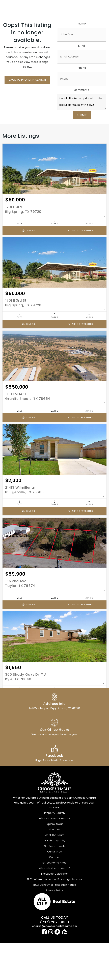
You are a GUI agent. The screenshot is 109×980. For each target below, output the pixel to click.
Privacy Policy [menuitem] (54, 890)
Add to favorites (81, 230)
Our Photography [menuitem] (55, 840)
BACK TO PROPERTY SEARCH (27, 80)
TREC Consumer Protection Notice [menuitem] (55, 885)
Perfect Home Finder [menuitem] (55, 863)
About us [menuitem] (55, 829)
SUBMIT (82, 115)
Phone (82, 68)
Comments (81, 90)
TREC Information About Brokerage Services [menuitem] (54, 879)
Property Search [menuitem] (54, 813)
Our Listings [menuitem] (54, 852)
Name (82, 24)
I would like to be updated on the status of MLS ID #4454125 (82, 102)
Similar (29, 230)
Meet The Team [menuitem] (54, 835)
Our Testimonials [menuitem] (54, 846)
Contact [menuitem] (54, 857)
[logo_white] (24, 8)
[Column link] (54, 701)
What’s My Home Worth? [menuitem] (54, 818)
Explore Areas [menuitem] (54, 824)
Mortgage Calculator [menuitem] (55, 874)
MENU (88, 8)
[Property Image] (54, 169)
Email (82, 46)
